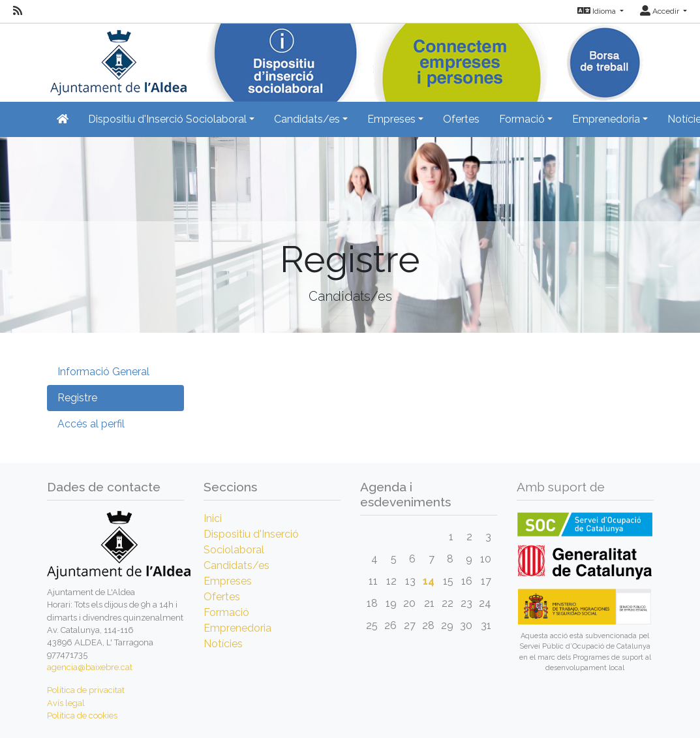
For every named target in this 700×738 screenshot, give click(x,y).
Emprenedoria (237, 628)
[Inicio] (117, 58)
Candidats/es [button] (307, 119)
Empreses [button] (391, 119)
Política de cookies (82, 715)
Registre (77, 398)
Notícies (223, 644)
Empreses (228, 581)
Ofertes (461, 119)
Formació (226, 612)
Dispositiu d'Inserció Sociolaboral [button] (167, 119)
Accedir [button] (661, 11)
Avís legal (66, 703)
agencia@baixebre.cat (90, 667)
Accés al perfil (91, 424)
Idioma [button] (598, 11)
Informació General (103, 372)
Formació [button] (522, 119)
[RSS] (18, 11)
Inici (213, 518)
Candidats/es (236, 565)
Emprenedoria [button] (606, 119)
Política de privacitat (86, 690)
